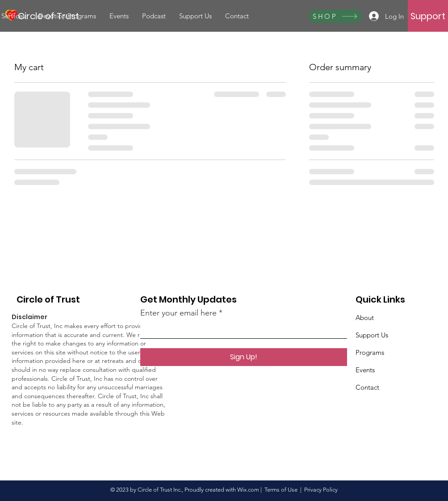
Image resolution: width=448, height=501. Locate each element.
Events (365, 370)
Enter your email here (178, 313)
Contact (367, 387)
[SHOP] (335, 16)
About (365, 318)
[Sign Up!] (244, 357)
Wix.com (248, 490)
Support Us (372, 335)
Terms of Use (281, 490)
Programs (370, 352)
